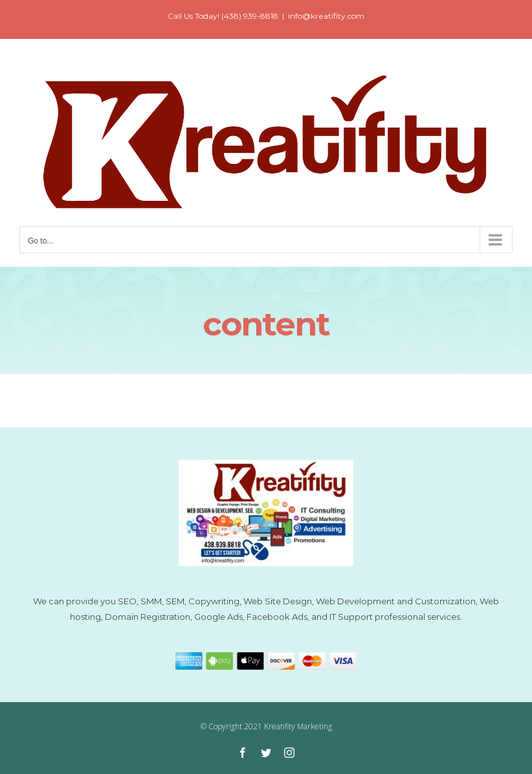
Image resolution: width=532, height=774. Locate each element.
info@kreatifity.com (326, 16)
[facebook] (243, 753)
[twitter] (266, 753)
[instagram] (289, 753)
